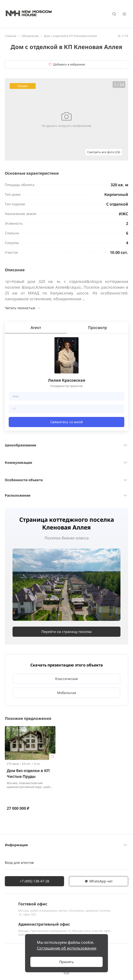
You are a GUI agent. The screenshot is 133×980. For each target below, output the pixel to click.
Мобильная (67, 693)
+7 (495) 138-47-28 (34, 881)
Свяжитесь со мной (67, 422)
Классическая (66, 679)
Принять (66, 962)
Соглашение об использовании (67, 948)
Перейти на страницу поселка (66, 632)
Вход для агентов (19, 862)
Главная (11, 36)
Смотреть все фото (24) (104, 152)
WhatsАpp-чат (99, 881)
